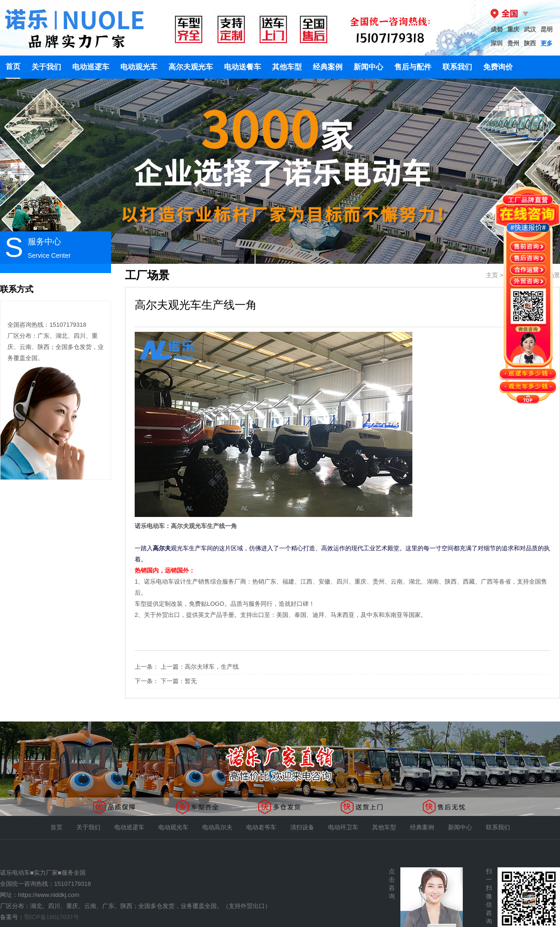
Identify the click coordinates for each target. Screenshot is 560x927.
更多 (547, 43)
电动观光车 (139, 67)
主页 (492, 275)
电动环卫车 (343, 827)
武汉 (530, 29)
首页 (13, 66)
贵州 (513, 43)
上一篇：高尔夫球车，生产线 (200, 667)
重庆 (513, 29)
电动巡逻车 (91, 67)
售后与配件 (413, 67)
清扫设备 (302, 827)
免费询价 (498, 67)
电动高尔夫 (217, 827)
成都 (497, 29)
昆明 (547, 29)
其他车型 (287, 67)
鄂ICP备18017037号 (52, 917)
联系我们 (457, 67)
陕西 (530, 43)
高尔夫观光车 (191, 67)
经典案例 (328, 67)
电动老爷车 (261, 827)
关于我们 (46, 67)
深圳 (497, 43)
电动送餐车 (243, 67)
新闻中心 (368, 67)
